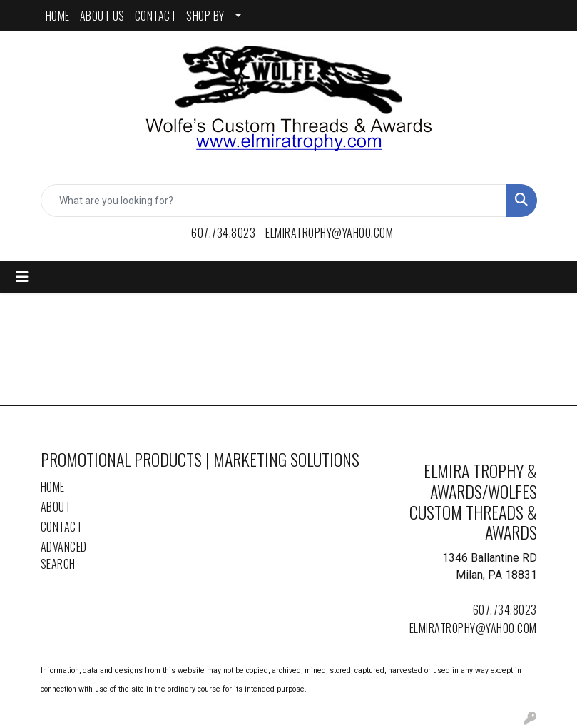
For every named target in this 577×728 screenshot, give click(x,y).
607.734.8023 (223, 233)
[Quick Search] (274, 201)
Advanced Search (64, 555)
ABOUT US (102, 16)
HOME (58, 16)
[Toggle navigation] (22, 277)
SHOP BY (205, 16)
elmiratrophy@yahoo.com (329, 233)
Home (53, 487)
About (56, 507)
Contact (62, 527)
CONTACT (156, 16)
